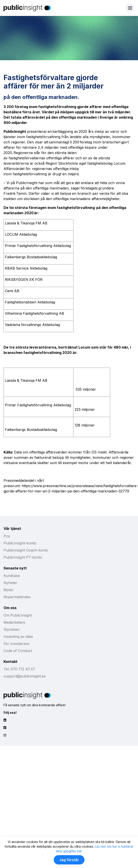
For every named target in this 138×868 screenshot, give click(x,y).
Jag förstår (69, 860)
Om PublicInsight (18, 615)
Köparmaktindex (17, 597)
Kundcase (12, 576)
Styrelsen (11, 629)
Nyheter (10, 583)
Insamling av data (18, 637)
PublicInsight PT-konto (23, 557)
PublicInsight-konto (20, 543)
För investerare (16, 644)
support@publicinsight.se (25, 676)
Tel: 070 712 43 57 (19, 669)
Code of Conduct (18, 651)
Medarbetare (14, 622)
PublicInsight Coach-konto (26, 550)
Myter (9, 590)
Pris (7, 536)
